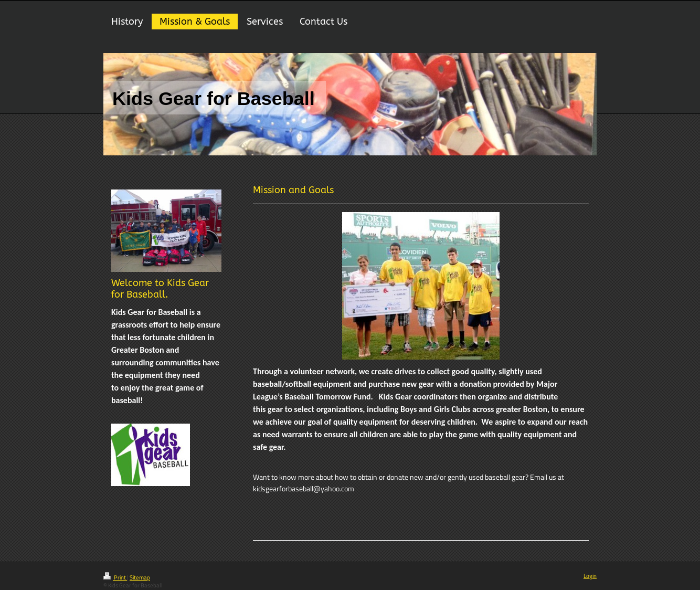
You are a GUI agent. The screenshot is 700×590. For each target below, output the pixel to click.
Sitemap (140, 577)
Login (590, 576)
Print (115, 577)
